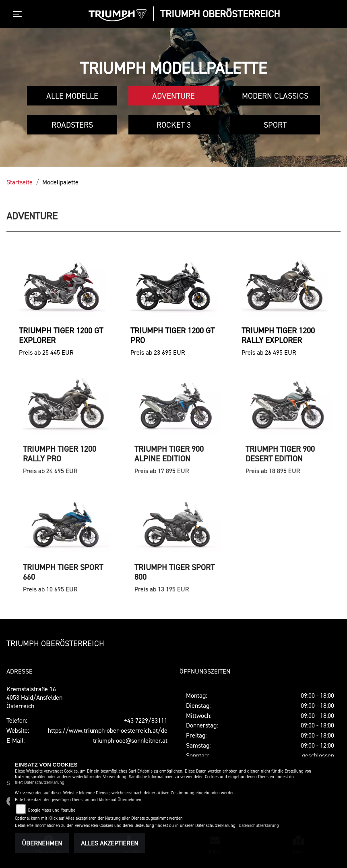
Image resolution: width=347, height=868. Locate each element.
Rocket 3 (174, 125)
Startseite (20, 182)
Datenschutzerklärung (44, 782)
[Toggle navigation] (19, 14)
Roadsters (72, 125)
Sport (275, 125)
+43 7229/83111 (146, 720)
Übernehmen (42, 843)
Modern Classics (275, 96)
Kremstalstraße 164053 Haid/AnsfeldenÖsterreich (34, 697)
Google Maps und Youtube (52, 810)
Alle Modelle (72, 96)
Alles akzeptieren (109, 843)
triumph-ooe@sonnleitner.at (130, 740)
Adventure (173, 96)
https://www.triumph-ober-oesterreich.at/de (108, 730)
